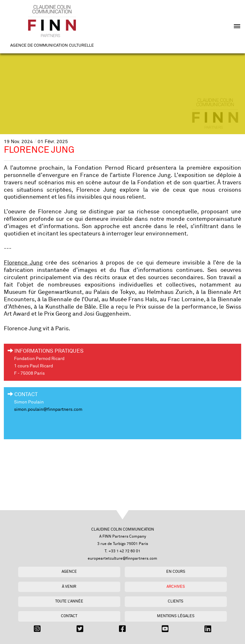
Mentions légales (176, 616)
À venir (69, 587)
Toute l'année (69, 601)
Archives (176, 587)
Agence (69, 572)
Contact (69, 616)
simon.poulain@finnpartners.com (48, 410)
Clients (176, 601)
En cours (176, 572)
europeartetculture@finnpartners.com (122, 559)
